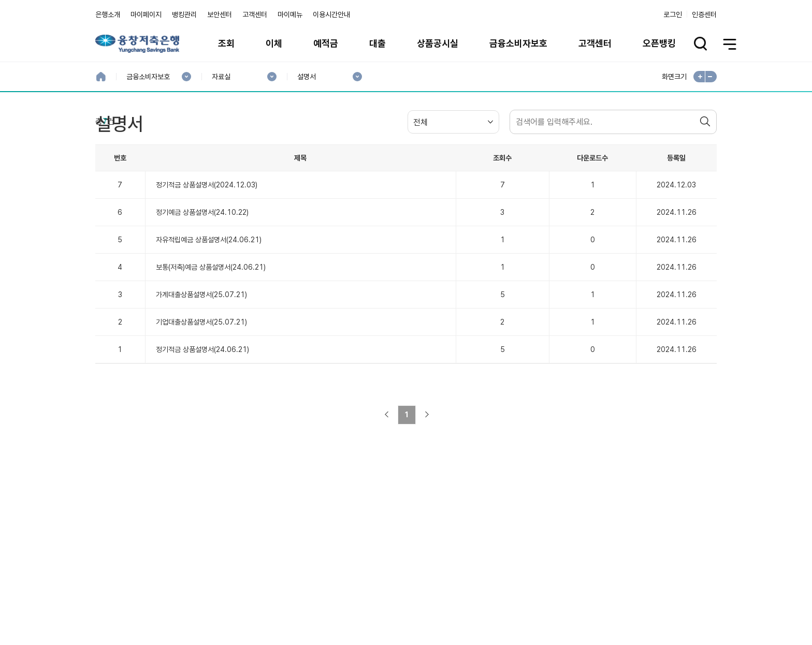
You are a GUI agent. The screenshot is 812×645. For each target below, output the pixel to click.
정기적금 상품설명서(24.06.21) (202, 406)
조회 (226, 43)
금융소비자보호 (518, 43)
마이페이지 (146, 14)
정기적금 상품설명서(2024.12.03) (207, 241)
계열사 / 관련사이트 (621, 599)
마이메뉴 (290, 14)
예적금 (326, 43)
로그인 (673, 14)
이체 (274, 43)
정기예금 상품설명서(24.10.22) (202, 269)
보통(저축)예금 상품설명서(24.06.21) (211, 324)
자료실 (221, 77)
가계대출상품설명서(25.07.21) (201, 351)
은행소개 (108, 14)
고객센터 (255, 14)
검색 (706, 178)
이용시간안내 (331, 14)
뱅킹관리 (184, 14)
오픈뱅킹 (659, 43)
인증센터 (704, 14)
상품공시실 (438, 43)
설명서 (306, 77)
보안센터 (220, 14)
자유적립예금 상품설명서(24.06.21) (209, 296)
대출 (378, 43)
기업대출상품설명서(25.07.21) (201, 378)
